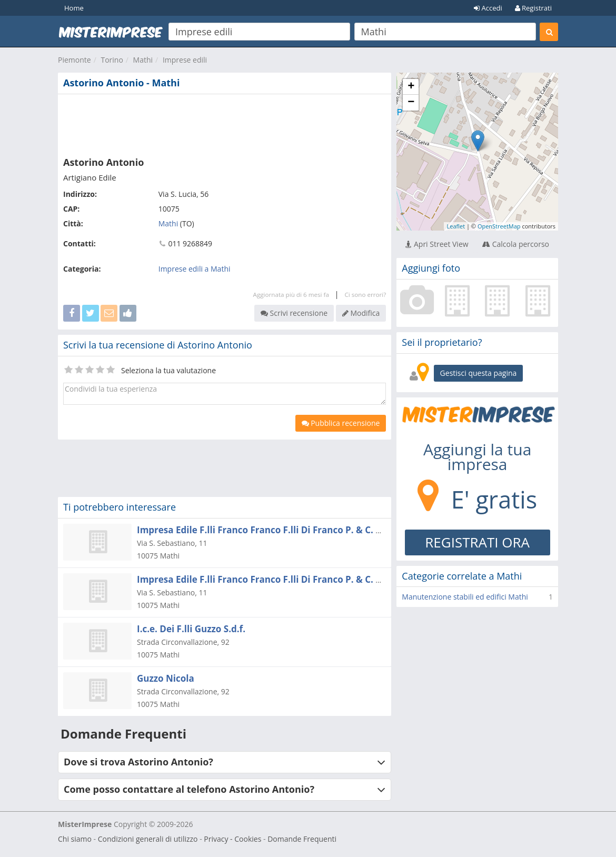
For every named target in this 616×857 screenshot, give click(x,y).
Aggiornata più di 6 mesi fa (291, 295)
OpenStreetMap (499, 226)
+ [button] (411, 87)
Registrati (533, 8)
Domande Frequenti (302, 839)
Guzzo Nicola (166, 678)
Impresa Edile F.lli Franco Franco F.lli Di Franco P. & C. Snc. (265, 530)
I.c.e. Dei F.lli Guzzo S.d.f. (191, 629)
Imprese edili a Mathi (195, 269)
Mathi (143, 60)
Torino (112, 60)
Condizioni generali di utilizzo (148, 839)
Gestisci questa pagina (479, 373)
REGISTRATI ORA (477, 542)
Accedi (488, 8)
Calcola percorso (516, 244)
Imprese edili (185, 60)
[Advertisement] (225, 123)
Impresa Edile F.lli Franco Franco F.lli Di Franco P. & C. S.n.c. (268, 579)
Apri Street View (437, 244)
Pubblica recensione (341, 423)
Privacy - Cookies (232, 839)
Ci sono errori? (365, 295)
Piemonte (74, 60)
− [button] (411, 103)
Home (74, 8)
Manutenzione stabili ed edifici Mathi (465, 597)
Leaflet (456, 226)
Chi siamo (75, 839)
